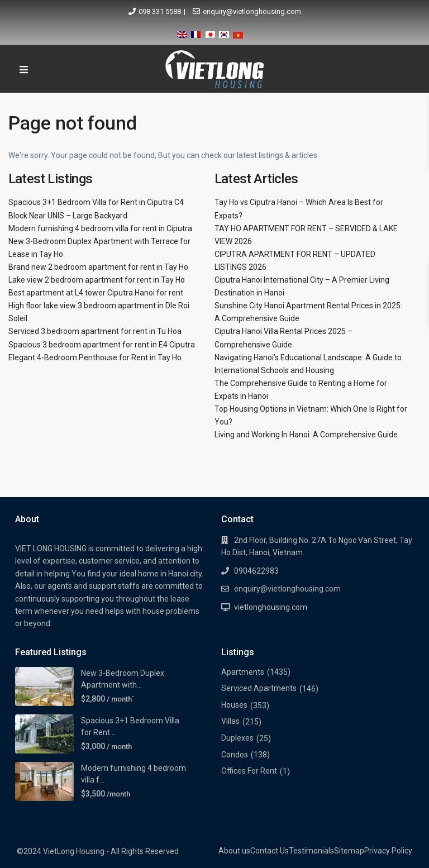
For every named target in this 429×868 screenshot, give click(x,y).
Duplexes (237, 738)
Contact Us (270, 851)
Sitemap (349, 851)
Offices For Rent (249, 771)
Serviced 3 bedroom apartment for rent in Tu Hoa (95, 331)
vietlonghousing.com (271, 607)
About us (234, 851)
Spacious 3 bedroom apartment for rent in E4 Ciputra (102, 345)
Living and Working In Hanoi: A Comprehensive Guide (306, 435)
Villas (230, 721)
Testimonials (311, 851)
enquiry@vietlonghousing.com (252, 11)
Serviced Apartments (259, 688)
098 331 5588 (160, 11)
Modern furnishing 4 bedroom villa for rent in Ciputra (100, 228)
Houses (234, 705)
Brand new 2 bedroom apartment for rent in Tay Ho (98, 267)
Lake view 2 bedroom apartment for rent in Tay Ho (97, 280)
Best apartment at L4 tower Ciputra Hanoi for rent (96, 293)
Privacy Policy (388, 851)
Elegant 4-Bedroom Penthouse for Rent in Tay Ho (95, 357)
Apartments (243, 672)
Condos (235, 755)
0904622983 (256, 571)
